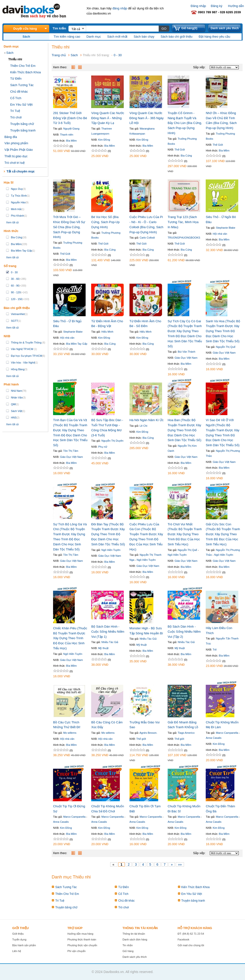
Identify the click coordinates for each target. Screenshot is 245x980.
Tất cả (76, 29)
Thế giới (141, 739)
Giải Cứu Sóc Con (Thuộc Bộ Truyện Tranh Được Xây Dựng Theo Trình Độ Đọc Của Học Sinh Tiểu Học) (223, 534)
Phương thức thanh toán (82, 939)
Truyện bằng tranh (23, 130)
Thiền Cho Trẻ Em (23, 66)
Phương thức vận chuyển (82, 945)
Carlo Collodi (147, 238)
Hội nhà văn (220, 234)
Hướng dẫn (236, 6)
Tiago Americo (186, 733)
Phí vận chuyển (76, 951)
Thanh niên (67, 135)
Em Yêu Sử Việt (21, 105)
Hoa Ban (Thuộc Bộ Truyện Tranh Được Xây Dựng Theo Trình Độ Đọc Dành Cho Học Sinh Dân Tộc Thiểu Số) (184, 430)
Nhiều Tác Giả (110, 642)
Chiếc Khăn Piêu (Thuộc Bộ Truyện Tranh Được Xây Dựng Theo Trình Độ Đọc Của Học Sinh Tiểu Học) (70, 638)
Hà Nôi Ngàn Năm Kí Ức (147, 420)
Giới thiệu (18, 934)
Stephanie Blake (226, 228)
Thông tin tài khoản (134, 934)
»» (180, 864)
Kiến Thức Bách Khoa (25, 72)
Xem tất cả (12, 222)
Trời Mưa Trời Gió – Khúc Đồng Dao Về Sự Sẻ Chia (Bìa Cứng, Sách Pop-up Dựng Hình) (69, 227)
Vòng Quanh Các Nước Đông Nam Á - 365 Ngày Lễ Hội (147, 118)
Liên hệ (17, 951)
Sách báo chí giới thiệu (177, 37)
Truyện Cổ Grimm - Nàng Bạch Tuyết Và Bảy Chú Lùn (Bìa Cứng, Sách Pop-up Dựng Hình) (185, 123)
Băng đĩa (11, 137)
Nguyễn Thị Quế (226, 347)
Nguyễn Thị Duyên (112, 441)
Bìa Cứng (186, 156)
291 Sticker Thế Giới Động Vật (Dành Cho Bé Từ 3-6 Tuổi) (70, 118)
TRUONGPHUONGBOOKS (184, 238)
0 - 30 (118, 55)
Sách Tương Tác (22, 85)
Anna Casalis (214, 738)
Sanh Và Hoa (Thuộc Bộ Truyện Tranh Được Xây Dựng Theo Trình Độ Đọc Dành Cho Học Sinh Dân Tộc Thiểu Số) (223, 331)
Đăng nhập (198, 6)
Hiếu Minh (107, 332)
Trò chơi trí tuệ (14, 163)
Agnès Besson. (148, 733)
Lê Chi (143, 426)
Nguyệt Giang (71, 129)
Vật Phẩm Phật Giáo (19, 150)
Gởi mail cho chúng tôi (191, 945)
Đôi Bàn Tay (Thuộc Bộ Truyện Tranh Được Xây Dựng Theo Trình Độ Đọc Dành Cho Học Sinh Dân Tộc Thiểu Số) (108, 534)
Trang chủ (59, 55)
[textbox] (122, 28)
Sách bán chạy (144, 37)
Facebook (184, 939)
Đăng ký (217, 6)
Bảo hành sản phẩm (24, 945)
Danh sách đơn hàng (135, 939)
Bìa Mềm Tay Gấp (77, 344)
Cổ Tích (16, 98)
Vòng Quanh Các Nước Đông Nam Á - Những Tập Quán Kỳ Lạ (108, 118)
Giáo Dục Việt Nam (186, 358)
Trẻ (215, 650)
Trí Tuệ (15, 111)
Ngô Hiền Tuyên (111, 550)
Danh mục (94, 37)
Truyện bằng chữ (22, 124)
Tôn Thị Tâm (71, 451)
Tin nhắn (128, 945)
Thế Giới (180, 150)
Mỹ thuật (103, 648)
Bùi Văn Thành (187, 352)
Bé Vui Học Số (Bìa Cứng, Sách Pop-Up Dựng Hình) (105, 222)
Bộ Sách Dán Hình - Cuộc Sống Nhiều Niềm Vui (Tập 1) (108, 632)
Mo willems (70, 733)
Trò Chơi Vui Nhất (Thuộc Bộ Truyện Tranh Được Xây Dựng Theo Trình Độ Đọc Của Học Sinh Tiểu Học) (185, 534)
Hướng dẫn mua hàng (80, 934)
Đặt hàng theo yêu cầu (214, 37)
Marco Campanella (227, 733)
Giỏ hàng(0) (189, 28)
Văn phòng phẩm (16, 143)
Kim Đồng (104, 140)
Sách (10, 53)
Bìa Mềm (71, 141)
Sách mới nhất (117, 37)
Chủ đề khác (19, 92)
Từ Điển (16, 79)
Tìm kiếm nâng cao (67, 37)
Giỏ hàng (128, 951)
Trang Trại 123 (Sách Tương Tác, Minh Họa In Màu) (183, 222)
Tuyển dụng (19, 939)
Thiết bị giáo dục (16, 156)
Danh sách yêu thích (225, 28)
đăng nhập (120, 8)
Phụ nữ (103, 447)
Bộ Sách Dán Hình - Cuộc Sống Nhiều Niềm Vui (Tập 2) (184, 632)
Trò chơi (16, 117)
